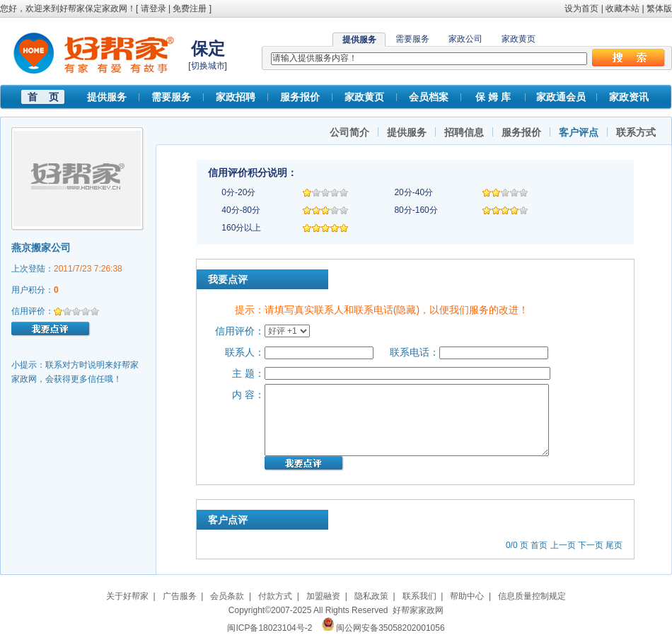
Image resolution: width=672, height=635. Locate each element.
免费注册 (190, 8)
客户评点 (579, 132)
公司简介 (349, 132)
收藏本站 (622, 8)
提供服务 (107, 97)
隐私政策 (371, 596)
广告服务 (180, 596)
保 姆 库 (493, 97)
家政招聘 (236, 97)
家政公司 (465, 39)
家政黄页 (519, 39)
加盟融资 (323, 596)
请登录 (153, 8)
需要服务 (412, 39)
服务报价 (300, 97)
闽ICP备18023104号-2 (270, 628)
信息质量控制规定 (532, 596)
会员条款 (227, 596)
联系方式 (636, 132)
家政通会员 (561, 97)
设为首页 (581, 8)
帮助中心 (467, 596)
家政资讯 (629, 97)
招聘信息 (464, 132)
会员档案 (429, 97)
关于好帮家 (127, 596)
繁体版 (659, 8)
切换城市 (208, 66)
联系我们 (419, 596)
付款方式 (275, 596)
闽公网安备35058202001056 (390, 628)
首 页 (43, 97)
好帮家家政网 (418, 610)
